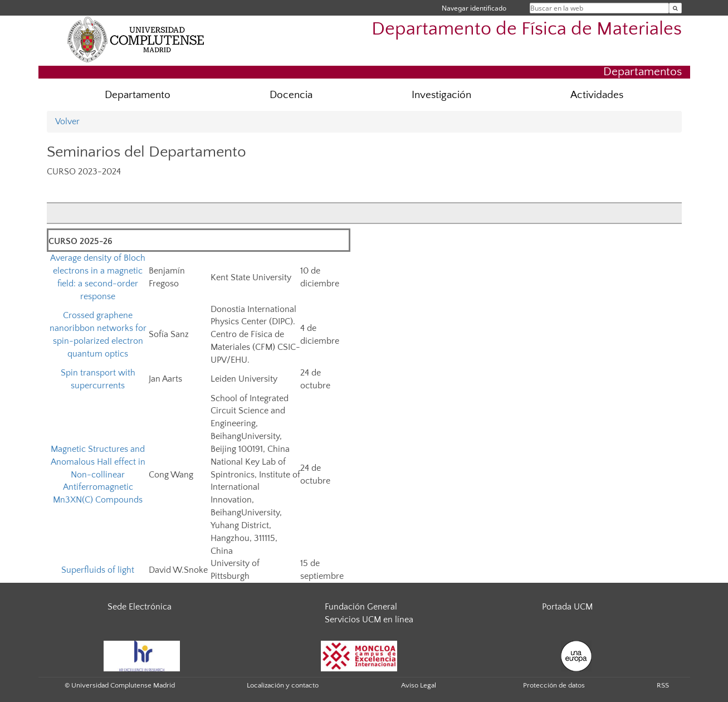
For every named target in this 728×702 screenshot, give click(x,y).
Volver (67, 121)
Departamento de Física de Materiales (527, 29)
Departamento (138, 95)
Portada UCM (567, 607)
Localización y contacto (283, 685)
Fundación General (361, 607)
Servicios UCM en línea (369, 620)
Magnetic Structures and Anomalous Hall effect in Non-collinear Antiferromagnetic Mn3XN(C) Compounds (98, 474)
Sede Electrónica (140, 607)
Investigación (441, 95)
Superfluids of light (98, 570)
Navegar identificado (474, 8)
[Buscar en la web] (675, 8)
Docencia (291, 95)
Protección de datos (554, 685)
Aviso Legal (419, 685)
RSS (663, 685)
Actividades (597, 95)
